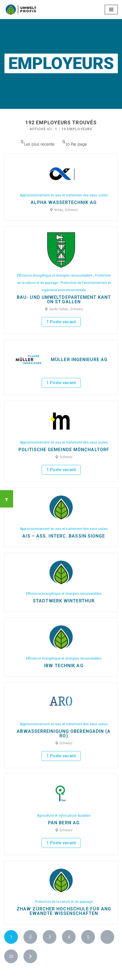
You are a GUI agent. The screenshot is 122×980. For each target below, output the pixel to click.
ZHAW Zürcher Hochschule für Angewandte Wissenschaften (64, 911)
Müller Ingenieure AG (79, 360)
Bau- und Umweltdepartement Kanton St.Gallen (64, 300)
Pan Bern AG (64, 823)
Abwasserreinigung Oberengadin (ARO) (64, 734)
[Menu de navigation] (111, 10)
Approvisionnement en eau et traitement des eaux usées (64, 195)
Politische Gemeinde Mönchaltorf (64, 450)
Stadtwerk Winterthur (64, 601)
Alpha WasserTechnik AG (64, 203)
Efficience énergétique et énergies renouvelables (55, 276)
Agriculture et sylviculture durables (64, 816)
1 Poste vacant (61, 322)
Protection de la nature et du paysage (64, 902)
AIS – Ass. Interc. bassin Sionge (64, 536)
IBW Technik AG (64, 666)
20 (11, 956)
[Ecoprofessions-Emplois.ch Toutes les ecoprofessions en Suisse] (21, 10)
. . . (107, 937)
